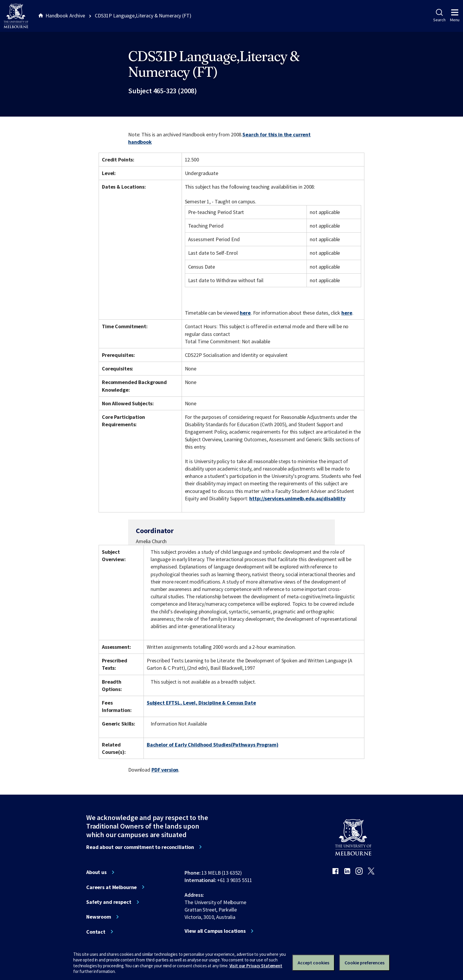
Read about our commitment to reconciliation (140, 847)
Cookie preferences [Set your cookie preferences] (365, 963)
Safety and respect (109, 902)
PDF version (165, 770)
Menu (455, 16)
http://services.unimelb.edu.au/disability (297, 498)
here (245, 313)
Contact (96, 932)
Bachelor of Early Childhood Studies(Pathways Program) (213, 745)
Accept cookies (313, 963)
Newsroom (99, 917)
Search (439, 16)
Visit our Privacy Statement (256, 966)
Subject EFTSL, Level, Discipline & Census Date (201, 703)
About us (96, 872)
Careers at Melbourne (111, 887)
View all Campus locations (215, 931)
